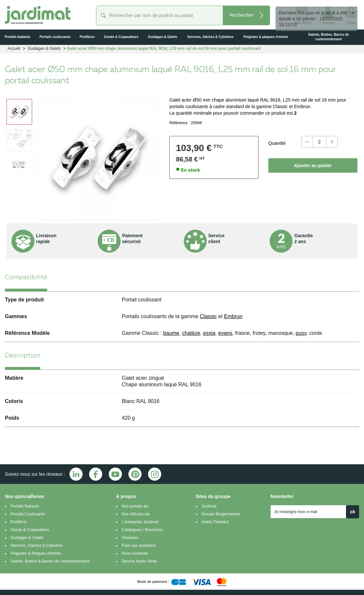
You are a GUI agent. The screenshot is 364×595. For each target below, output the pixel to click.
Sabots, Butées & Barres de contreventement (50, 561)
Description (23, 356)
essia (209, 333)
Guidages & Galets (27, 538)
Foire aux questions (139, 546)
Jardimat (209, 506)
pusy (301, 333)
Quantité (277, 143)
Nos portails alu (135, 506)
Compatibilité (26, 278)
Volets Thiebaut (215, 522)
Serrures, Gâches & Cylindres (37, 546)
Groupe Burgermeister (221, 514)
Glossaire (130, 538)
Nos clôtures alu (136, 514)
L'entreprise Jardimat (140, 522)
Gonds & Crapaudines (30, 530)
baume (171, 333)
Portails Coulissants (28, 514)
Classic (208, 316)
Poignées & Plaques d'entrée (36, 553)
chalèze (191, 333)
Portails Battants (25, 506)
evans (225, 333)
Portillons (19, 522)
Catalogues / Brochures (142, 530)
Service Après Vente (139, 561)
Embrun (233, 316)
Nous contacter (135, 553)
